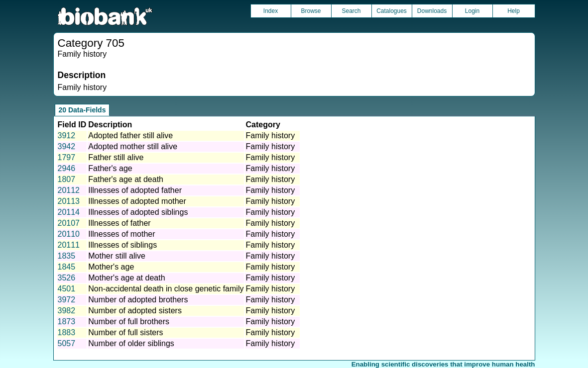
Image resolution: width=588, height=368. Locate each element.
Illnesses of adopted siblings (138, 212)
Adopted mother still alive (133, 146)
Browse (311, 11)
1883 (67, 332)
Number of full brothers (129, 322)
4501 (67, 289)
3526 (67, 278)
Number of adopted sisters (135, 311)
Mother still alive (117, 256)
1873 (67, 322)
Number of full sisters (125, 332)
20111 (69, 245)
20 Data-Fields (82, 110)
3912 (67, 136)
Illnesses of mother (121, 234)
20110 (69, 234)
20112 (69, 190)
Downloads (432, 11)
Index (271, 11)
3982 (67, 311)
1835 (67, 256)
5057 (67, 343)
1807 (67, 179)
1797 (67, 157)
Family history (270, 136)
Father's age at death (126, 179)
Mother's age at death (126, 278)
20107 (69, 223)
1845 (67, 267)
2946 (67, 168)
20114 (69, 212)
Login (472, 11)
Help (514, 11)
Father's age (110, 168)
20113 (69, 201)
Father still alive (116, 157)
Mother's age (111, 267)
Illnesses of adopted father (135, 190)
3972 (67, 300)
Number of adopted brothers (138, 300)
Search (351, 11)
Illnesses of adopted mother (137, 201)
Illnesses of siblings (122, 245)
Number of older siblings (131, 343)
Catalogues (392, 11)
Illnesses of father (119, 223)
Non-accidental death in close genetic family (166, 289)
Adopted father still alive (130, 136)
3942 (67, 146)
